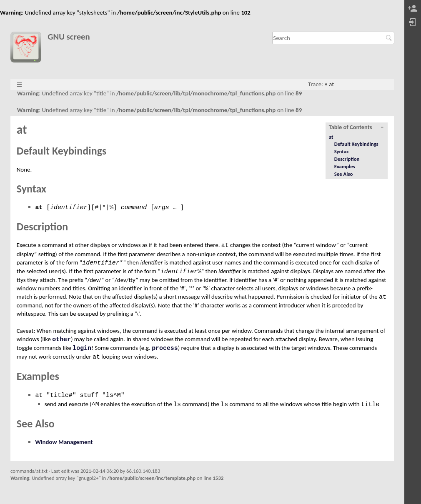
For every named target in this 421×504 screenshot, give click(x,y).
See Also (344, 174)
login (82, 348)
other (61, 339)
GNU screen (69, 37)
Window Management (64, 442)
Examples (345, 166)
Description (347, 159)
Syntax (342, 151)
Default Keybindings (356, 144)
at (331, 84)
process (165, 348)
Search (390, 38)
